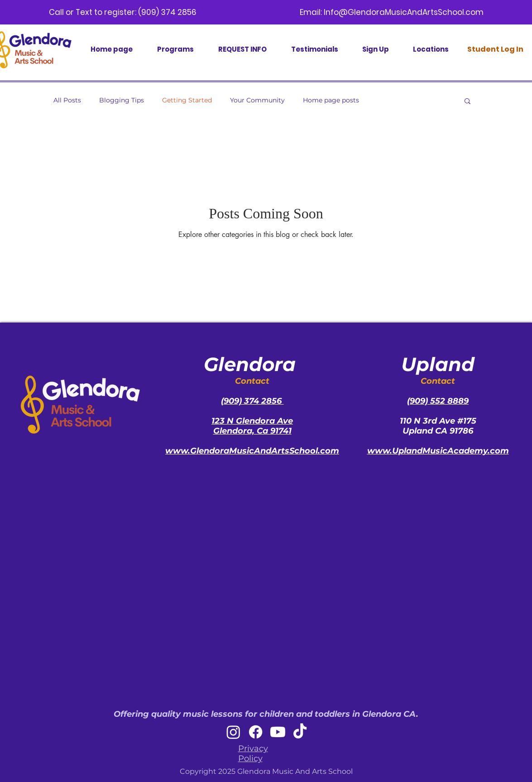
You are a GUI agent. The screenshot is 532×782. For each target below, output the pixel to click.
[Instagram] (233, 732)
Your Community (257, 100)
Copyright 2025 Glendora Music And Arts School (266, 771)
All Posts (67, 100)
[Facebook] (256, 732)
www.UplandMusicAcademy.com (438, 451)
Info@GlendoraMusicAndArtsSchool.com (404, 12)
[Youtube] (278, 732)
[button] (467, 102)
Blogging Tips (122, 100)
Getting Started (187, 100)
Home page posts (331, 100)
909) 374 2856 (254, 401)
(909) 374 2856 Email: (231, 12)
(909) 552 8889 (438, 401)
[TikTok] (300, 732)
